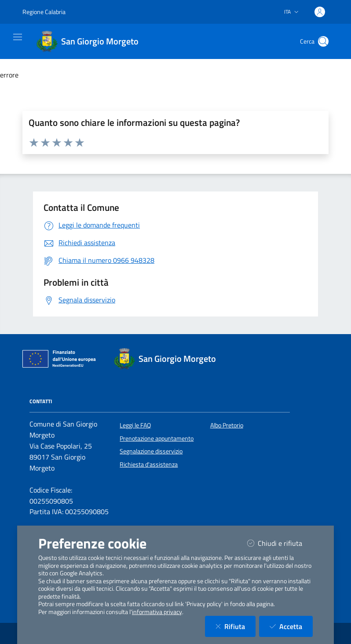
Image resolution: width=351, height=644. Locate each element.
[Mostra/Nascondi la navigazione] (18, 37)
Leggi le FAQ (135, 425)
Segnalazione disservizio (151, 451)
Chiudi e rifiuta (280, 543)
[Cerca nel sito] (323, 41)
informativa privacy (157, 612)
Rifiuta (236, 626)
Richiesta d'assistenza (149, 464)
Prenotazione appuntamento (157, 438)
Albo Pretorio (227, 425)
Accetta (291, 626)
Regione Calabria (44, 12)
